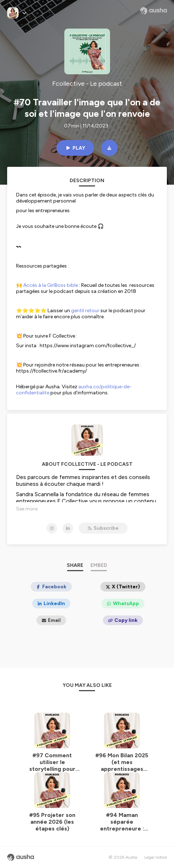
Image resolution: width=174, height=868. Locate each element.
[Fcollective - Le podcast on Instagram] (52, 528)
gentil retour (85, 311)
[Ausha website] (153, 11)
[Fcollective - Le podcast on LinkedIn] (68, 528)
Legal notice (156, 857)
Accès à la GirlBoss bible (51, 285)
